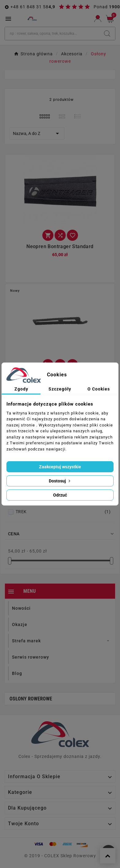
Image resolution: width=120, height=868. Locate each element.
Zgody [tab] (21, 389)
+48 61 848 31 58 (29, 7)
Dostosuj (60, 481)
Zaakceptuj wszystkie (60, 467)
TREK (63, 512)
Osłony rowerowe (31, 699)
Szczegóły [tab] (60, 389)
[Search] (107, 34)
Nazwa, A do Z (37, 133)
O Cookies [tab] (99, 389)
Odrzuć (60, 495)
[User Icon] (98, 19)
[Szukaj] (52, 34)
